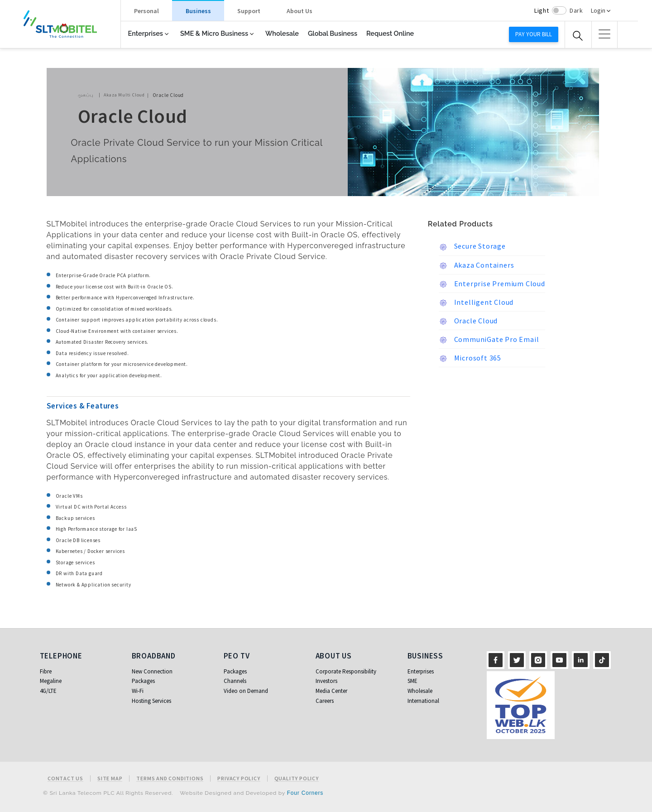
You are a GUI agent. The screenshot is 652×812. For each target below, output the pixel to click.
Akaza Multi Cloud (124, 95)
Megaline (51, 681)
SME (412, 681)
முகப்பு (86, 95)
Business (198, 11)
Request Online (390, 33)
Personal (146, 11)
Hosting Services (151, 701)
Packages (143, 681)
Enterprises (146, 33)
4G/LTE (48, 691)
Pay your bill (534, 34)
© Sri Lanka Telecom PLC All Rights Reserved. (108, 793)
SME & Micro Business (214, 33)
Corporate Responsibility (346, 671)
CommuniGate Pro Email (489, 340)
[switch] (559, 10)
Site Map (110, 778)
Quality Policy (297, 778)
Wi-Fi (138, 691)
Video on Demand (246, 691)
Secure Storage (472, 246)
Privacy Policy (239, 778)
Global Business (333, 33)
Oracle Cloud (468, 321)
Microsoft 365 (470, 358)
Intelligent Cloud (476, 303)
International (423, 701)
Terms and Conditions (170, 778)
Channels (235, 681)
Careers (325, 701)
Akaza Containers (477, 265)
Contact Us (65, 778)
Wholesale (282, 33)
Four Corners (305, 793)
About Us (300, 11)
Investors (326, 681)
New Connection (152, 671)
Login (598, 10)
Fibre (46, 671)
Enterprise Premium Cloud (492, 284)
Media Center (331, 691)
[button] (604, 34)
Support (249, 11)
